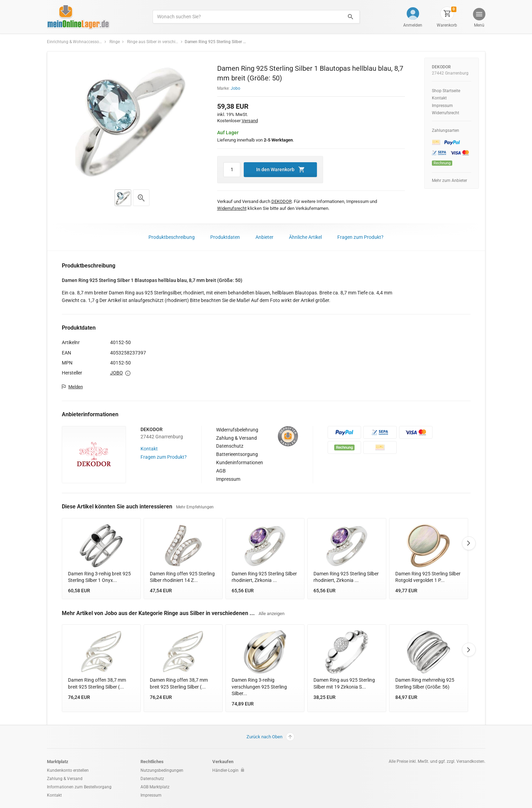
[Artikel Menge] (232, 170)
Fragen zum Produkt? (360, 237)
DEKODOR (441, 67)
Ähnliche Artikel (305, 237)
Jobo (235, 88)
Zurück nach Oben (270, 737)
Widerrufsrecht (446, 113)
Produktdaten (225, 237)
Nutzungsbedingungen (162, 770)
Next (469, 543)
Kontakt (439, 98)
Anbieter (264, 237)
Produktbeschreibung (172, 237)
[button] (478, 18)
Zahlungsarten (446, 130)
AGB (221, 471)
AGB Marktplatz (155, 787)
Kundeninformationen (240, 463)
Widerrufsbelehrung (237, 430)
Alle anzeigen (272, 614)
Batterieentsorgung (237, 454)
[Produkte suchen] (247, 17)
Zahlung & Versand (236, 438)
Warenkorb (447, 25)
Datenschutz (230, 446)
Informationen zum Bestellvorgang (79, 787)
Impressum (442, 106)
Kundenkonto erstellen (68, 770)
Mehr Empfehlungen (195, 507)
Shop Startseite (446, 91)
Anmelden (413, 25)
